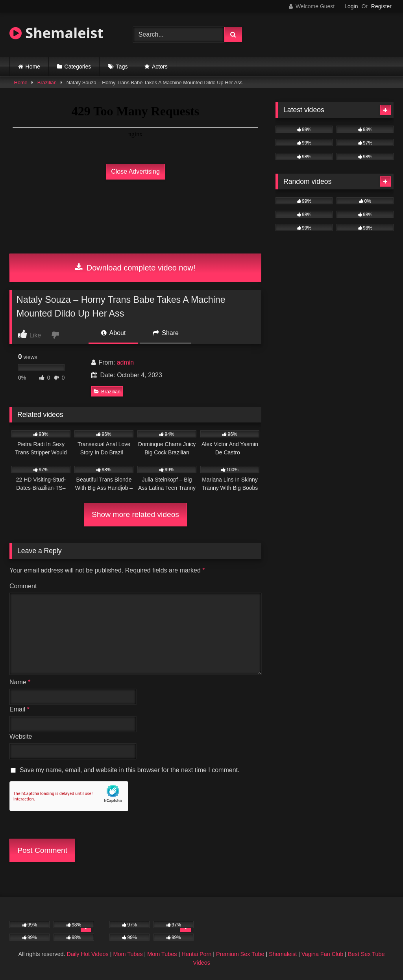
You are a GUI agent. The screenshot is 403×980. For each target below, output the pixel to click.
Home (33, 67)
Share (166, 333)
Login (351, 6)
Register (381, 6)
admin (126, 362)
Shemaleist (56, 33)
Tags (122, 67)
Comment (23, 586)
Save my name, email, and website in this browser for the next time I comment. (129, 770)
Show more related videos (135, 514)
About (113, 333)
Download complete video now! (135, 268)
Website (21, 736)
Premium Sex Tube (240, 954)
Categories (78, 67)
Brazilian (47, 82)
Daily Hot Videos (88, 954)
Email (19, 709)
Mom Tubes (128, 954)
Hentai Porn (196, 954)
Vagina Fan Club (322, 954)
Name (20, 682)
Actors (160, 67)
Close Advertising (135, 171)
